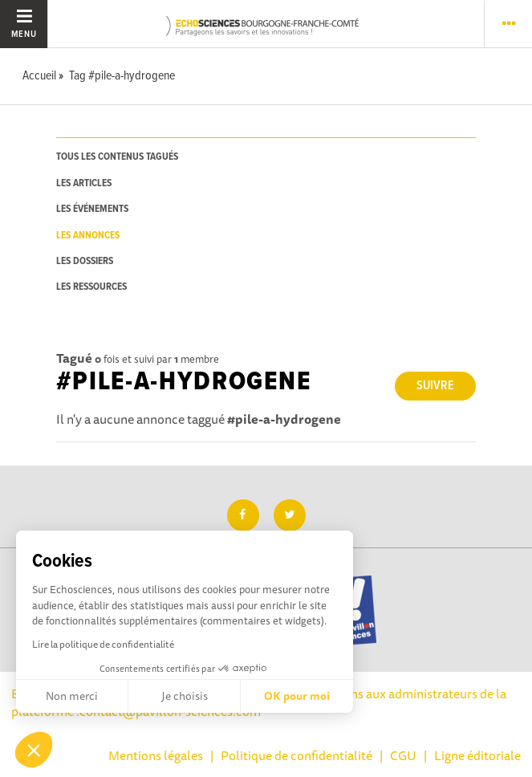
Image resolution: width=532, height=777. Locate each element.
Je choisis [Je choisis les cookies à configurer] (185, 696)
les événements (92, 209)
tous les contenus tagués (117, 157)
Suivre (435, 386)
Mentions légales (156, 755)
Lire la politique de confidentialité (103, 644)
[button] (34, 750)
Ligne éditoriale (477, 755)
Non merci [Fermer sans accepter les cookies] (72, 696)
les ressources (91, 287)
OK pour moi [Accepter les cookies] (297, 696)
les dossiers (85, 261)
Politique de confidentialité (296, 755)
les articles (84, 183)
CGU (403, 755)
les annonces (88, 236)
